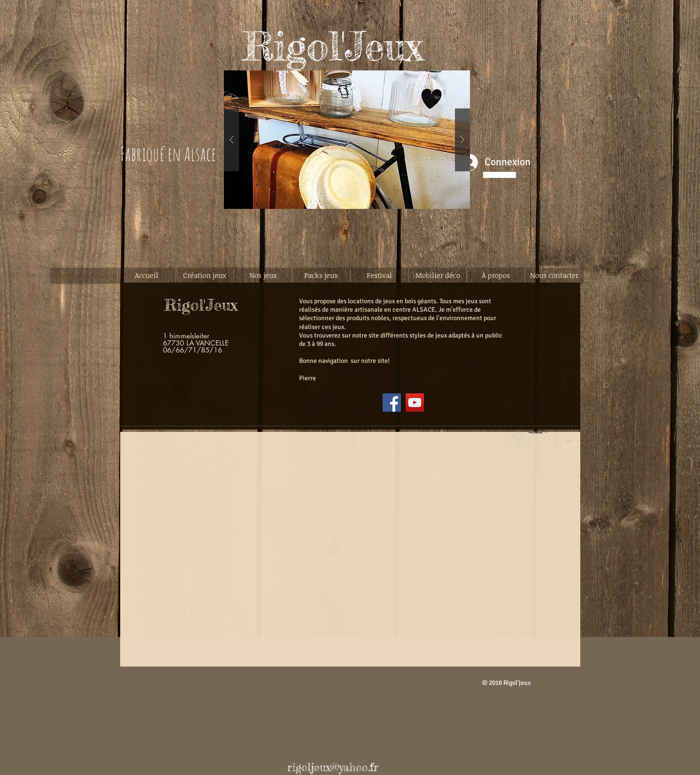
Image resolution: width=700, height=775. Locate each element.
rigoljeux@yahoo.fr (333, 767)
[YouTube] (415, 403)
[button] (347, 140)
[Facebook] (392, 403)
